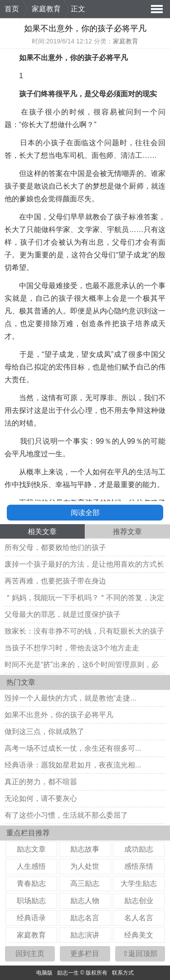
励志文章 (31, 849)
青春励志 (31, 883)
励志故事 (85, 849)
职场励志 (31, 901)
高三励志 (85, 883)
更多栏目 (85, 954)
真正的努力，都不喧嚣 (41, 782)
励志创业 (139, 901)
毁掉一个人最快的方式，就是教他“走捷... (70, 698)
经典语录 (31, 918)
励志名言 (85, 918)
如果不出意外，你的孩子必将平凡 (59, 715)
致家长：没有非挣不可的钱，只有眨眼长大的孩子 (84, 631)
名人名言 (139, 918)
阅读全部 (85, 513)
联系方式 (123, 973)
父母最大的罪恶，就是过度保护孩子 (63, 614)
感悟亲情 (139, 866)
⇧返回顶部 (140, 954)
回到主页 (30, 954)
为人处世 (85, 866)
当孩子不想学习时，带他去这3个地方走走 (72, 648)
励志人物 (85, 901)
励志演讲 (85, 935)
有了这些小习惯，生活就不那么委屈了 (66, 815)
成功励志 (139, 849)
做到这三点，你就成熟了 (44, 731)
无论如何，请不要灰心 (41, 798)
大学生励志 (139, 883)
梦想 (100, 186)
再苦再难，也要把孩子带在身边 (55, 581)
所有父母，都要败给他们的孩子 (55, 547)
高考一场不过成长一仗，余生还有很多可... (73, 748)
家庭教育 (46, 9)
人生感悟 (31, 866)
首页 (12, 9)
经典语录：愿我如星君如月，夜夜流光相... (73, 765)
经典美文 (139, 935)
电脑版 (44, 973)
